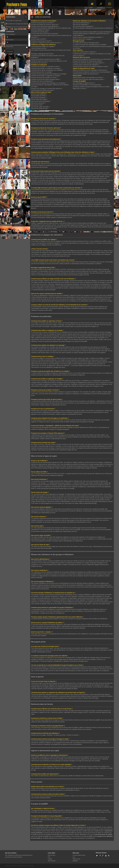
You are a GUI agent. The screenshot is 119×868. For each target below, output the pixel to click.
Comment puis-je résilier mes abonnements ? (86, 74)
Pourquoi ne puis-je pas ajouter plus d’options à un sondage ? (49, 74)
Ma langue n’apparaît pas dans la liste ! (42, 54)
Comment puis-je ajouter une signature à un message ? (47, 70)
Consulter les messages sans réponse (17, 24)
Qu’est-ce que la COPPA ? (39, 39)
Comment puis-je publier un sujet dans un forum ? (46, 66)
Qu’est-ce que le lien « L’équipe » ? (83, 39)
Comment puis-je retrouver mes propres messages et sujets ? (91, 66)
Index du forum (52, 855)
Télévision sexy (76, 859)
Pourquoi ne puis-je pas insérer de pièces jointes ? (46, 79)
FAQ (49, 857)
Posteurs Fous (17, 5)
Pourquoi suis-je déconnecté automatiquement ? (45, 26)
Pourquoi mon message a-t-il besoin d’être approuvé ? (47, 88)
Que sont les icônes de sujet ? (40, 109)
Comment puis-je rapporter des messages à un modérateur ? (49, 83)
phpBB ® (14, 865)
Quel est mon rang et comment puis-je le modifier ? (46, 59)
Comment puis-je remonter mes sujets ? (43, 90)
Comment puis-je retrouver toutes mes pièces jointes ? (89, 79)
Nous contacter (52, 861)
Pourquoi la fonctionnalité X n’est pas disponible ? (87, 85)
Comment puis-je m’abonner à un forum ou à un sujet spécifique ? (92, 72)
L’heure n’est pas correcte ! (39, 48)
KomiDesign (30, 865)
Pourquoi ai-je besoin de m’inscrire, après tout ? (45, 24)
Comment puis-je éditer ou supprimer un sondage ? (46, 76)
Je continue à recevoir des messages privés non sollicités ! (90, 45)
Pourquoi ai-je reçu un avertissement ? (42, 81)
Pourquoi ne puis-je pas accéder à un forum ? (44, 77)
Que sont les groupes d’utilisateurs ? (83, 26)
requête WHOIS (91, 829)
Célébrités (75, 861)
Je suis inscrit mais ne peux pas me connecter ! (45, 34)
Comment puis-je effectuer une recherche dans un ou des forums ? (92, 59)
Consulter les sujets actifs (14, 21)
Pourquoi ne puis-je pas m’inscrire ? (42, 41)
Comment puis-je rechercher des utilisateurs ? (86, 65)
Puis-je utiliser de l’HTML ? (39, 96)
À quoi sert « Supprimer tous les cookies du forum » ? (47, 43)
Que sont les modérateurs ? (81, 24)
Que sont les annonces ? (38, 103)
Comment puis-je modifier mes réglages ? (43, 46)
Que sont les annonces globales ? (41, 101)
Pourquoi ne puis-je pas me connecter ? (43, 23)
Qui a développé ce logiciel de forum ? (84, 83)
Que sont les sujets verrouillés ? (40, 107)
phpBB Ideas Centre (59, 819)
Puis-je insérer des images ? (39, 99)
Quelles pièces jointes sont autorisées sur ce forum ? (88, 77)
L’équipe (50, 859)
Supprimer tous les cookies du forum (17, 27)
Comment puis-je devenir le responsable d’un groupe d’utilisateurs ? (93, 32)
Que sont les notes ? (37, 105)
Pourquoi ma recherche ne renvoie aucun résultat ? (88, 61)
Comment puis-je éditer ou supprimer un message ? (46, 68)
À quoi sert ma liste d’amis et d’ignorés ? (85, 52)
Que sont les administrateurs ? (82, 23)
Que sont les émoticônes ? (39, 98)
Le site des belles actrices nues (79, 856)
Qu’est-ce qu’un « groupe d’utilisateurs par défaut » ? (88, 37)
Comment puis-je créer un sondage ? (42, 72)
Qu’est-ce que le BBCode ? (39, 94)
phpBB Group (78, 810)
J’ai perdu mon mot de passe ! (40, 32)
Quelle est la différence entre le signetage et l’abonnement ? (90, 70)
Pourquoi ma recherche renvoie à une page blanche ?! (89, 63)
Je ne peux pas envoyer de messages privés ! (86, 43)
